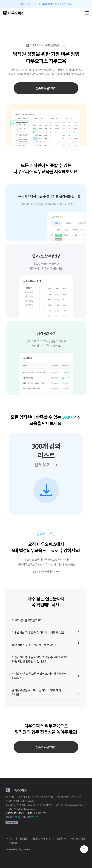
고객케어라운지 (11, 822)
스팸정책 (13, 843)
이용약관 (23, 838)
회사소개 (10, 838)
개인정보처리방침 (39, 838)
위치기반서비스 (59, 838)
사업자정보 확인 (78, 838)
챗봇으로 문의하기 (46, 88)
